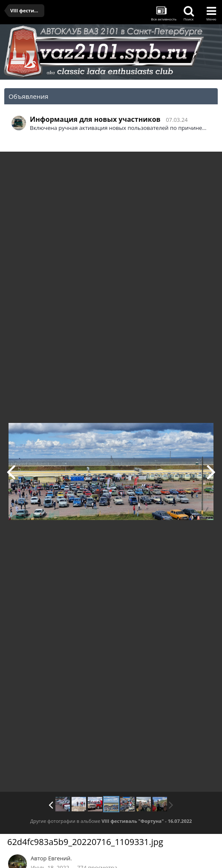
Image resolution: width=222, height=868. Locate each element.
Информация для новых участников (95, 119)
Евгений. (60, 858)
